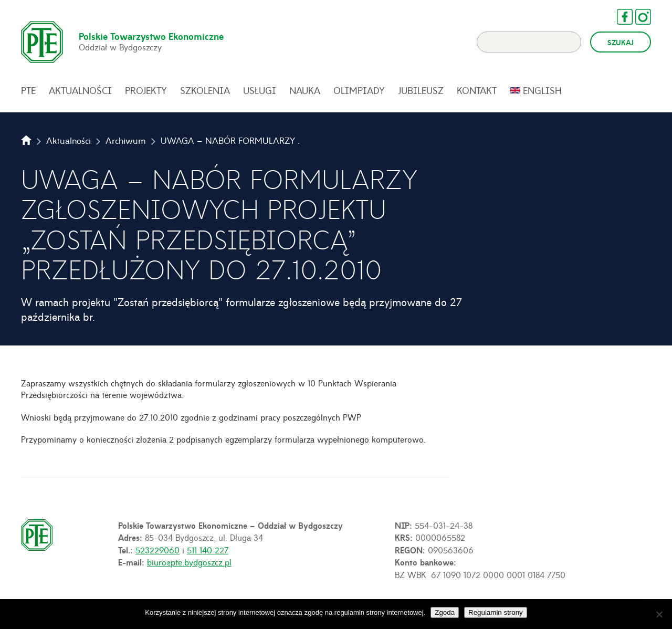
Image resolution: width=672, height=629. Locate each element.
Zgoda (445, 612)
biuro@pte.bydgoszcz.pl (189, 562)
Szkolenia (205, 90)
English (542, 90)
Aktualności (80, 90)
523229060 (157, 550)
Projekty (146, 90)
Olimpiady (359, 90)
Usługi (260, 90)
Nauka (305, 90)
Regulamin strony (496, 612)
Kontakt (477, 90)
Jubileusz (421, 90)
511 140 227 (208, 550)
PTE (28, 90)
